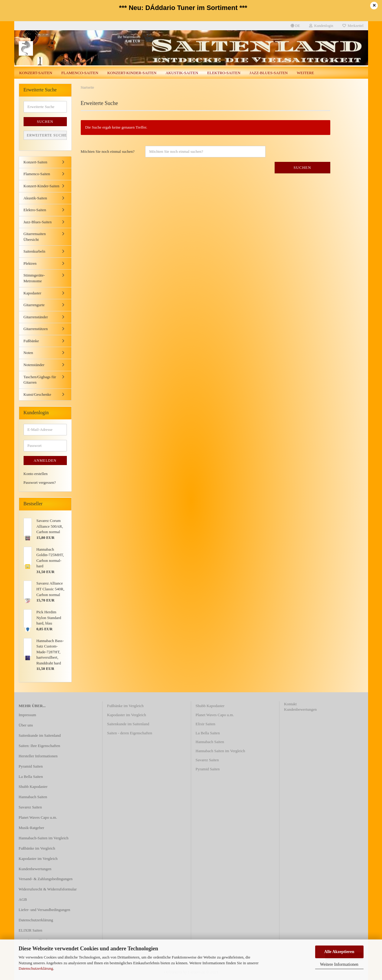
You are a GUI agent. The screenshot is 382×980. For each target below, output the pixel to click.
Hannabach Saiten (33, 797)
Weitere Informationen (339, 964)
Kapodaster (33, 293)
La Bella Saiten (31, 777)
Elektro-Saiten (224, 73)
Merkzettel (353, 26)
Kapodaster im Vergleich (38, 859)
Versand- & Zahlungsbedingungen (46, 879)
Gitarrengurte (34, 305)
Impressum (28, 715)
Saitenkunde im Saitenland (40, 735)
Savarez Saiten (30, 807)
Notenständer (34, 365)
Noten (28, 353)
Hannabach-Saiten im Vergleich (44, 838)
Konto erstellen (36, 474)
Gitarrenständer (36, 317)
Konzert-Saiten (36, 73)
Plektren (30, 263)
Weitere (305, 73)
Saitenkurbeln (34, 251)
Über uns (26, 725)
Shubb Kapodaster (33, 787)
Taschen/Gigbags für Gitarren (40, 380)
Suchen (302, 167)
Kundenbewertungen (35, 869)
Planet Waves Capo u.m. (38, 817)
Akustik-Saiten (182, 73)
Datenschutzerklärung (36, 968)
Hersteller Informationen (38, 756)
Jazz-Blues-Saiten (269, 73)
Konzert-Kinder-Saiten (132, 73)
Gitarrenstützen (36, 329)
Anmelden (45, 461)
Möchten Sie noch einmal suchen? (108, 151)
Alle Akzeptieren (339, 952)
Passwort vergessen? (40, 482)
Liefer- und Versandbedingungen (45, 910)
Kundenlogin (321, 26)
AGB (23, 899)
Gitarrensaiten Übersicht (35, 237)
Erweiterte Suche (47, 135)
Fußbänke (31, 341)
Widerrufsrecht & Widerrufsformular (48, 889)
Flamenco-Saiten (80, 73)
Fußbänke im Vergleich (37, 848)
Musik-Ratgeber (31, 828)
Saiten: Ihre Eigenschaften (39, 746)
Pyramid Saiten (31, 766)
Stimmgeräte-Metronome (34, 278)
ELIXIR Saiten (31, 930)
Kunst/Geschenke (38, 394)
